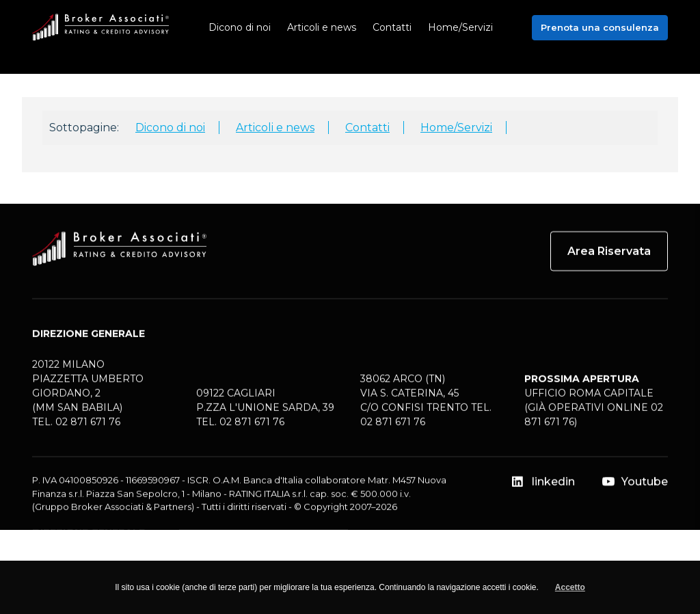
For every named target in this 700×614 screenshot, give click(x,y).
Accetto (570, 587)
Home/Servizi (456, 128)
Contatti (367, 128)
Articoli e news (275, 128)
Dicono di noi (170, 128)
